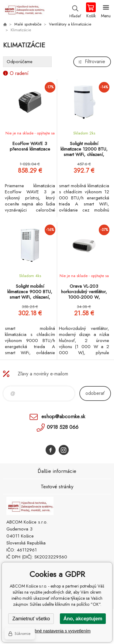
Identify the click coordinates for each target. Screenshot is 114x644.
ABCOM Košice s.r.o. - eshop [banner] (24, 11)
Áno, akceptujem (83, 619)
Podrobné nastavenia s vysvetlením (57, 631)
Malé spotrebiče (28, 24)
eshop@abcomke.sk (63, 416)
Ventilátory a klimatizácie (70, 24)
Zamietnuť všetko (31, 619)
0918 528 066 (63, 427)
